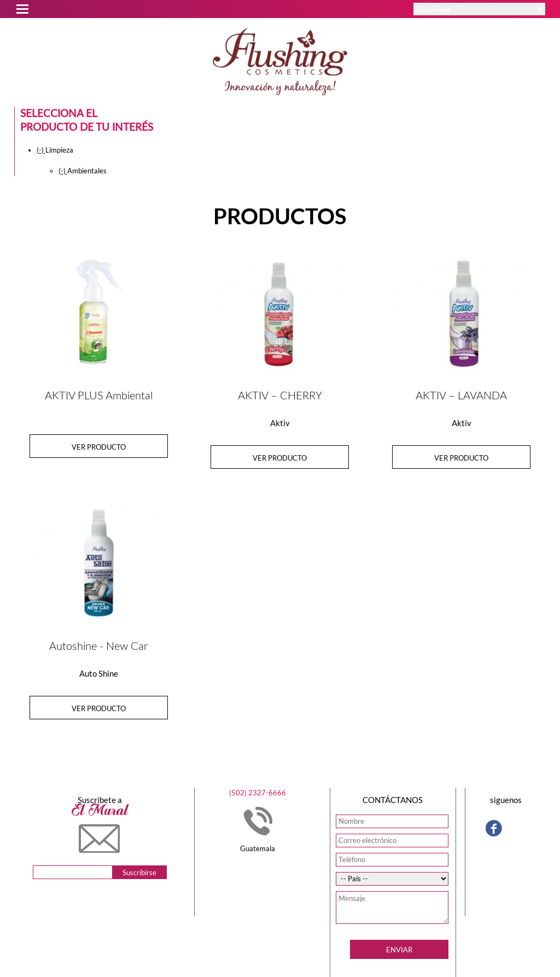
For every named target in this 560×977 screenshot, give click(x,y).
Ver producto (99, 447)
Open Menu (22, 7)
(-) (41, 150)
